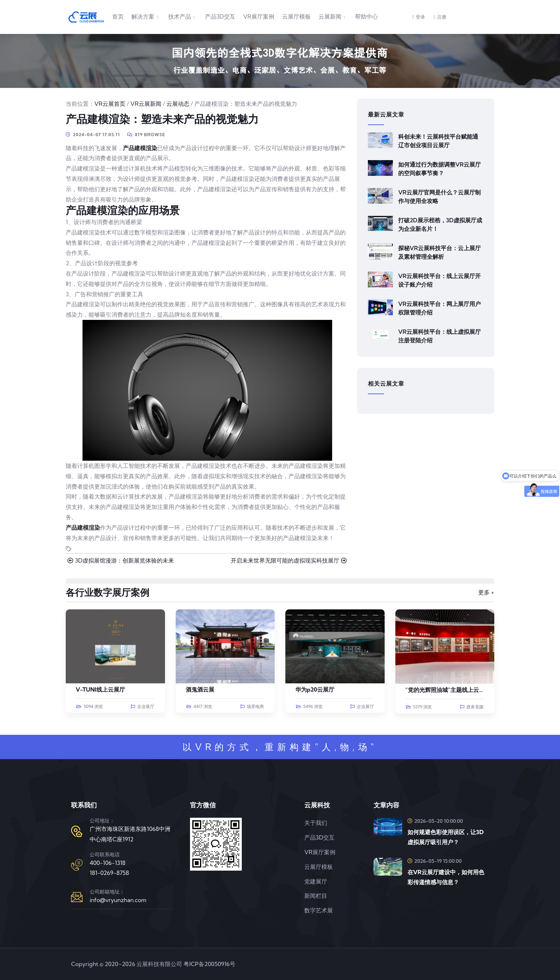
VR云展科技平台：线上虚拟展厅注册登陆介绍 (439, 336)
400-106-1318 (107, 863)
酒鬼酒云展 (200, 689)
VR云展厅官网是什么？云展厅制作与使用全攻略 (439, 197)
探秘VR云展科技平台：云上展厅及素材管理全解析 (439, 252)
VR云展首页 (110, 104)
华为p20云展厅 (315, 689)
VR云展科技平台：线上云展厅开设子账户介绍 (439, 280)
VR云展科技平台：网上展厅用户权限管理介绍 (439, 308)
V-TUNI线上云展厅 (100, 689)
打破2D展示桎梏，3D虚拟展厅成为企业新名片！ (440, 224)
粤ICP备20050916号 (209, 964)
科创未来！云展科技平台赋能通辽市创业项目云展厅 (438, 141)
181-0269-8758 (109, 873)
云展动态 (178, 104)
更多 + (486, 592)
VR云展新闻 (146, 104)
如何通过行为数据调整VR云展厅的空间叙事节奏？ (439, 169)
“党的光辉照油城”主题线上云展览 (448, 690)
